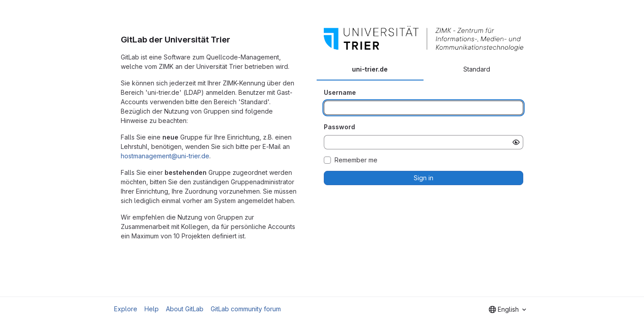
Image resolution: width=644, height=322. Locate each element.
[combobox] (507, 309)
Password (339, 127)
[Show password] (516, 142)
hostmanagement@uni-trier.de (165, 156)
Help (152, 309)
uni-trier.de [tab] (370, 69)
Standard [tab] (477, 69)
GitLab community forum (246, 309)
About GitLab (185, 309)
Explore (126, 309)
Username (340, 92)
